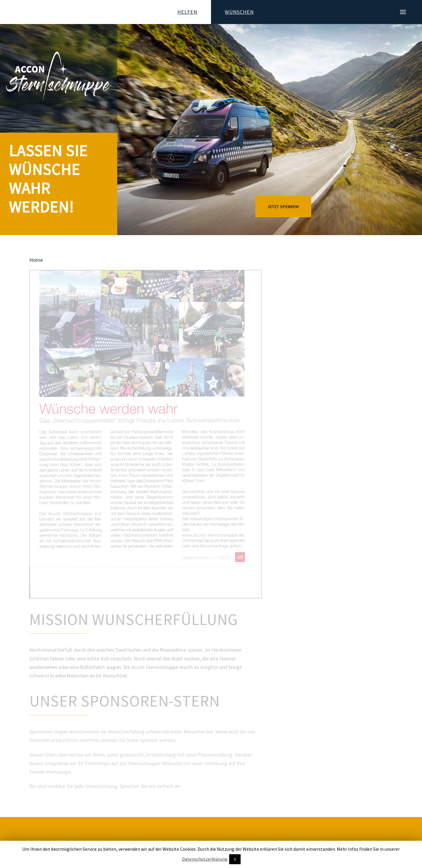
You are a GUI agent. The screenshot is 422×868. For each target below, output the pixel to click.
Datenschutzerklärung (205, 859)
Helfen (187, 12)
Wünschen (239, 12)
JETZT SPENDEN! (283, 207)
